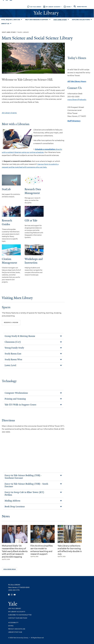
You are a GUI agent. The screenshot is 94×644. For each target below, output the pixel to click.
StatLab (6, 189)
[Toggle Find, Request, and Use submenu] (22, 19)
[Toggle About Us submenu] (11, 23)
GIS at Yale (31, 220)
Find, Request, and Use (11, 20)
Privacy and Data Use (17, 629)
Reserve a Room (11, 322)
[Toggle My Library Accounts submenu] (61, 7)
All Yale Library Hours (77, 81)
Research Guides (7, 222)
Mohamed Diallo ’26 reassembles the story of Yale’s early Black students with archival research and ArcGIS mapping (15, 551)
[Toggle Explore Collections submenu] (91, 19)
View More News (10, 569)
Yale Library (47, 13)
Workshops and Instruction (34, 261)
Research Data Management (33, 191)
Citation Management (9, 261)
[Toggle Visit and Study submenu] (68, 19)
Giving (11, 626)
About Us (5, 24)
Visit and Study (60, 20)
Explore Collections (81, 20)
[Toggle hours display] (71, 7)
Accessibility (13, 623)
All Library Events (9, 113)
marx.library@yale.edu (77, 99)
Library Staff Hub (15, 632)
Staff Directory (74, 121)
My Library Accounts (53, 7)
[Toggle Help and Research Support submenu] (50, 19)
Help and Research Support (37, 20)
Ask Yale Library (36, 7)
